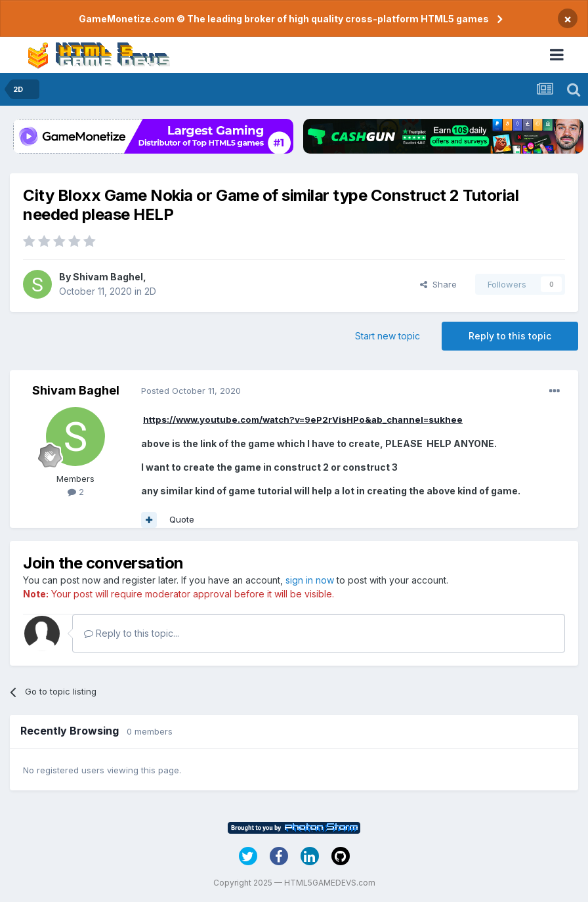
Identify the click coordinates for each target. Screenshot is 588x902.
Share (438, 284)
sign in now (310, 580)
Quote (182, 519)
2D (150, 291)
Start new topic (388, 336)
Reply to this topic (510, 336)
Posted (191, 391)
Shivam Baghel (108, 277)
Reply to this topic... (132, 633)
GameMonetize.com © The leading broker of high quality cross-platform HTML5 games (284, 19)
